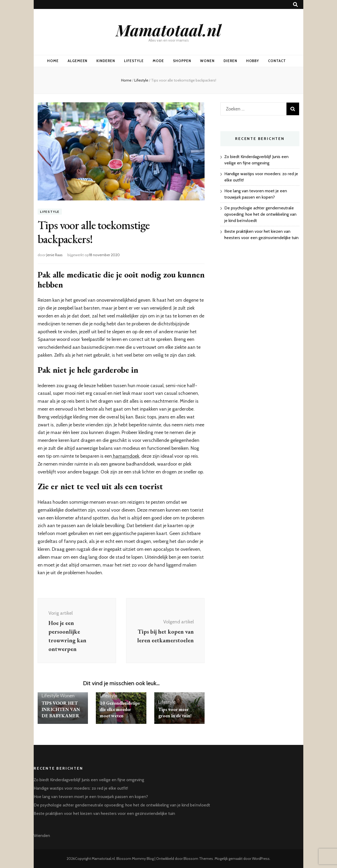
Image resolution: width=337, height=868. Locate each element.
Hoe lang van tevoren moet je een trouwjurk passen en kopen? (91, 797)
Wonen (207, 61)
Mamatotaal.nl (168, 30)
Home (53, 61)
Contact (277, 61)
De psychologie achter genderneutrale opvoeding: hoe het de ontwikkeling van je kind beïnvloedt (260, 214)
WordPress (261, 859)
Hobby (253, 61)
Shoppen (182, 61)
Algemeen (78, 61)
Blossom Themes (198, 859)
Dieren (230, 61)
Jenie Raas (54, 255)
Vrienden (42, 836)
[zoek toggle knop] (295, 5)
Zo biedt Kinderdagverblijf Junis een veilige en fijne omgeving (89, 780)
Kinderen (106, 61)
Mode (158, 61)
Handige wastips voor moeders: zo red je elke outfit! (81, 788)
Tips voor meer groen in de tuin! (175, 712)
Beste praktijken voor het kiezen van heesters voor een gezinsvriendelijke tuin (104, 813)
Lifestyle (134, 61)
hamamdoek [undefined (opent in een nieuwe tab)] (126, 456)
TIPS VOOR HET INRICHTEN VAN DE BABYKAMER (61, 709)
